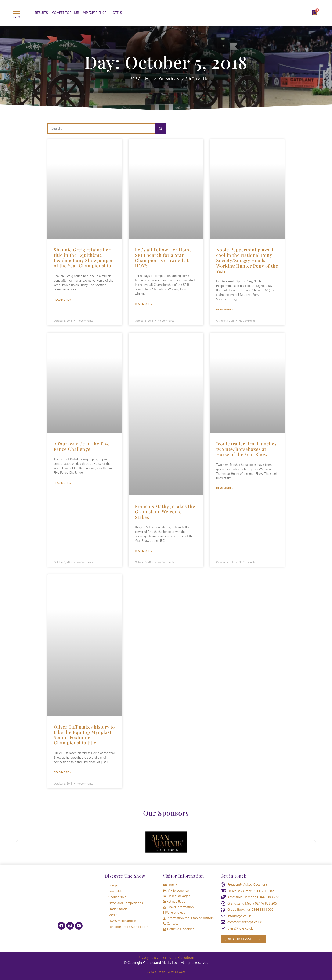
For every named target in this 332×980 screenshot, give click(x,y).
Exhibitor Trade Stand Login (126, 927)
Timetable (114, 891)
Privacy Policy (148, 958)
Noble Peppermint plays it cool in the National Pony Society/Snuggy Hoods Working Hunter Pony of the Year (247, 260)
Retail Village (174, 901)
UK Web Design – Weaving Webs (166, 972)
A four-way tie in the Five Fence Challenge (82, 446)
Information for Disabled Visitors (188, 918)
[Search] (160, 128)
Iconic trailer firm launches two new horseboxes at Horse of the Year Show (246, 449)
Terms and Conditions (178, 958)
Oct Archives (169, 79)
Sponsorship (116, 897)
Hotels (116, 13)
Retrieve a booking (179, 929)
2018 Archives (141, 79)
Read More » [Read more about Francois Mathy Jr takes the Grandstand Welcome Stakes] (143, 551)
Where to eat (174, 912)
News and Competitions (124, 903)
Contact (170, 923)
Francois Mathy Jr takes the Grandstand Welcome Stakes (165, 511)
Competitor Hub (66, 13)
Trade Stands (116, 909)
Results (41, 13)
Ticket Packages (176, 896)
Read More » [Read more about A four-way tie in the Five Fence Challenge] (62, 483)
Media (111, 915)
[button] (17, 842)
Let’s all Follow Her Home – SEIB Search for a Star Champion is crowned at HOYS (165, 258)
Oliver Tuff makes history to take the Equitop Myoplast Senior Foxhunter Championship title (84, 735)
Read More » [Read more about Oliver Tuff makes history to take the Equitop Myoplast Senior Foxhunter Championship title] (62, 772)
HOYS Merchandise (120, 921)
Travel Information (178, 907)
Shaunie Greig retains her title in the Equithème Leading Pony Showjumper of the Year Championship (83, 258)
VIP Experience (95, 13)
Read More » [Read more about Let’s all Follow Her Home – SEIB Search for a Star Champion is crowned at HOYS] (143, 304)
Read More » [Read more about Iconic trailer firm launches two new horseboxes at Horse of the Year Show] (225, 488)
